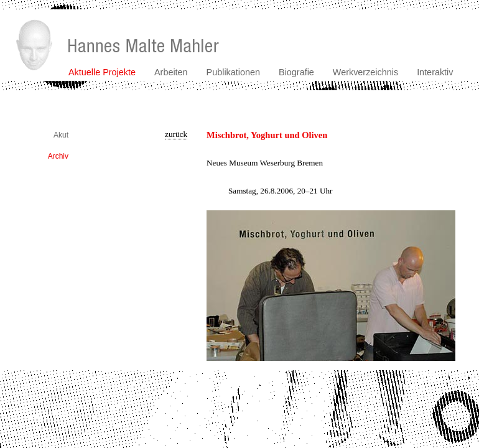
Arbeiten (171, 72)
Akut (61, 135)
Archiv (58, 156)
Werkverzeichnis (365, 72)
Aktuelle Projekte (102, 72)
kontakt (426, 375)
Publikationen (233, 72)
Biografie (296, 72)
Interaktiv (435, 72)
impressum (463, 375)
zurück (176, 134)
